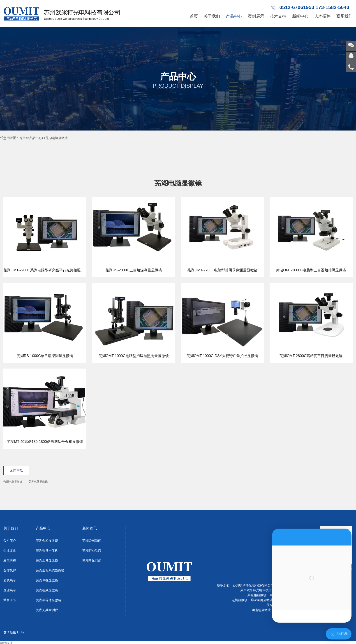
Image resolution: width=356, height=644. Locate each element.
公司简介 (10, 541)
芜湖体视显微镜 (47, 580)
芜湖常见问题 (92, 560)
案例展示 (256, 16)
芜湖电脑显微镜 (57, 138)
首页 (194, 16)
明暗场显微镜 (261, 610)
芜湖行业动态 (92, 550)
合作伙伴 (10, 570)
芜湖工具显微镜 (47, 560)
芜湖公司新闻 (92, 541)
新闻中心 (300, 16)
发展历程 (10, 560)
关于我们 (212, 16)
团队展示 (10, 580)
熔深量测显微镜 (262, 600)
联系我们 (344, 16)
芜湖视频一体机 (47, 550)
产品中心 (234, 16)
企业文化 (10, 550)
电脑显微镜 (240, 600)
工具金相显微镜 (255, 595)
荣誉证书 (10, 600)
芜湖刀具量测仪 (47, 610)
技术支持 (278, 16)
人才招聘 (322, 16)
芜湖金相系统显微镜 (50, 570)
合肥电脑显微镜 (13, 482)
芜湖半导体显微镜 (49, 600)
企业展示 (10, 590)
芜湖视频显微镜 (47, 590)
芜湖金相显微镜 (47, 541)
